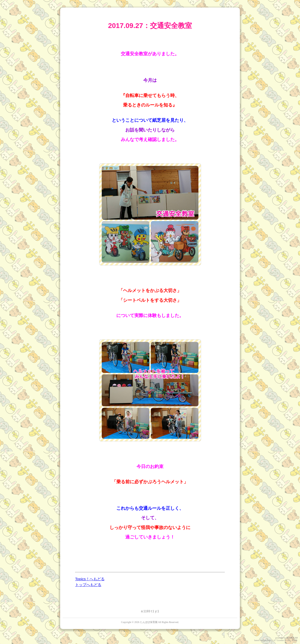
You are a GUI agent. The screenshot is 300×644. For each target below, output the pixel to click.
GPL (289, 640)
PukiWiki (267, 640)
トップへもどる (88, 585)
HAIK (290, 638)
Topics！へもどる (90, 579)
